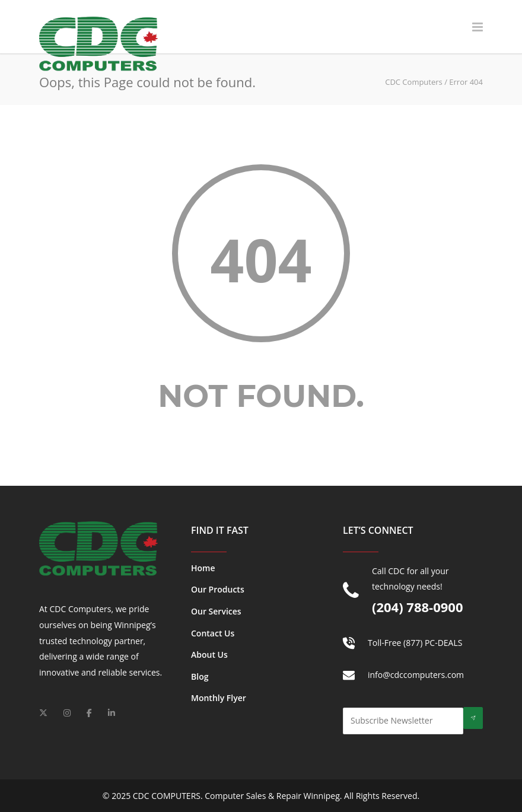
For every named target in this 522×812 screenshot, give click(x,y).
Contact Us (213, 633)
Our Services (216, 611)
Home (203, 568)
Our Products (218, 589)
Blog (200, 676)
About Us (209, 655)
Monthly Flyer (219, 698)
